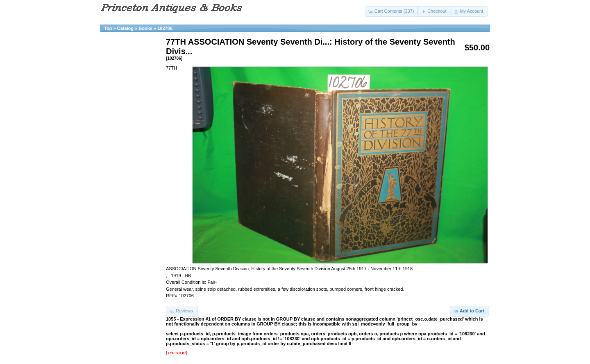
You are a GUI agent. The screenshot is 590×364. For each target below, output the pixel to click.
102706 (165, 28)
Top (108, 28)
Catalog (125, 28)
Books (145, 28)
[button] (392, 11)
